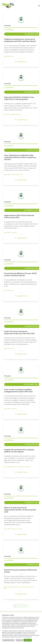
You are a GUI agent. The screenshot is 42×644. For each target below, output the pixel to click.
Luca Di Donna (9, 30)
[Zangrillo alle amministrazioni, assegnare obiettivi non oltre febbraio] (21, 450)
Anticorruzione (15, 174)
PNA (16, 233)
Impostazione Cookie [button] (8, 640)
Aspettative (11, 587)
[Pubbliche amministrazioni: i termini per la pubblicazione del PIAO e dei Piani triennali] (21, 40)
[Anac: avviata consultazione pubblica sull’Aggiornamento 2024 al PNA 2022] (21, 391)
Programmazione (15, 114)
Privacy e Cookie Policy (28, 632)
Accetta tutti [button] (28, 640)
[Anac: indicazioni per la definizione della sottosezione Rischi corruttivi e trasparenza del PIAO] (21, 157)
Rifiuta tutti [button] (19, 640)
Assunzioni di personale (21, 587)
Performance (11, 467)
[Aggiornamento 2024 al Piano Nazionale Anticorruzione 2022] (21, 216)
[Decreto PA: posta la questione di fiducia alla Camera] (21, 571)
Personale (7, 26)
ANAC (9, 56)
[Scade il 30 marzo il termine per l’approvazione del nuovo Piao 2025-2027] (21, 332)
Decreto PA (31, 587)
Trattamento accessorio (24, 467)
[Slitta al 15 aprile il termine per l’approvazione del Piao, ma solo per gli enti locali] (21, 510)
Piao (13, 56)
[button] (39, 6)
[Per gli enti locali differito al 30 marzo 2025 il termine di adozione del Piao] (21, 274)
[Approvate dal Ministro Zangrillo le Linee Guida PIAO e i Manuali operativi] (21, 98)
